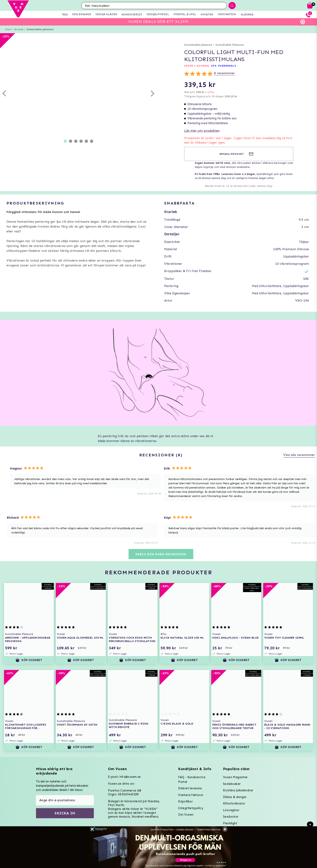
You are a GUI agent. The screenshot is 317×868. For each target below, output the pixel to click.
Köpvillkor (185, 801)
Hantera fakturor (191, 795)
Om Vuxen (186, 815)
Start (8, 29)
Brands (19, 29)
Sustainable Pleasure (230, 45)
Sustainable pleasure (40, 29)
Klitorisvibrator (234, 803)
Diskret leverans (190, 788)
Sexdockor (231, 817)
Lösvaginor (231, 810)
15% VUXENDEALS (223, 66)
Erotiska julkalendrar (238, 790)
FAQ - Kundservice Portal (192, 780)
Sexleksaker (232, 784)
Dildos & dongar (235, 797)
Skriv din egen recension (161, 554)
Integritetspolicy (191, 808)
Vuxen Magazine (235, 777)
